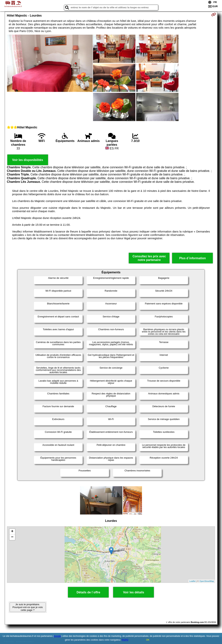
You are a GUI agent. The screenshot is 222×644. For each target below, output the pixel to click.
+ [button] (12, 532)
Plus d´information (193, 258)
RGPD (125, 640)
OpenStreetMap (207, 581)
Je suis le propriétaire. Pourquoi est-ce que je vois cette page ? (28, 607)
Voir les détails (134, 592)
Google (57, 636)
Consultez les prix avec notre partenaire (149, 258)
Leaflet (193, 581)
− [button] (12, 537)
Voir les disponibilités (27, 160)
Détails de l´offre (88, 592)
